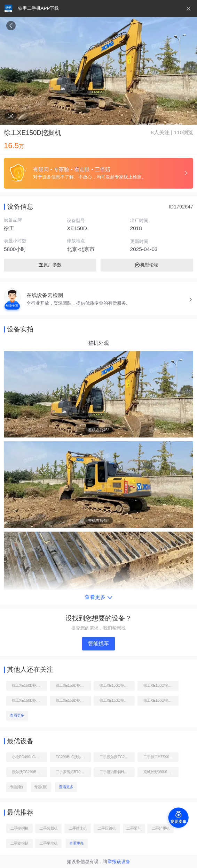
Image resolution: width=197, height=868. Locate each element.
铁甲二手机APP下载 (38, 8)
